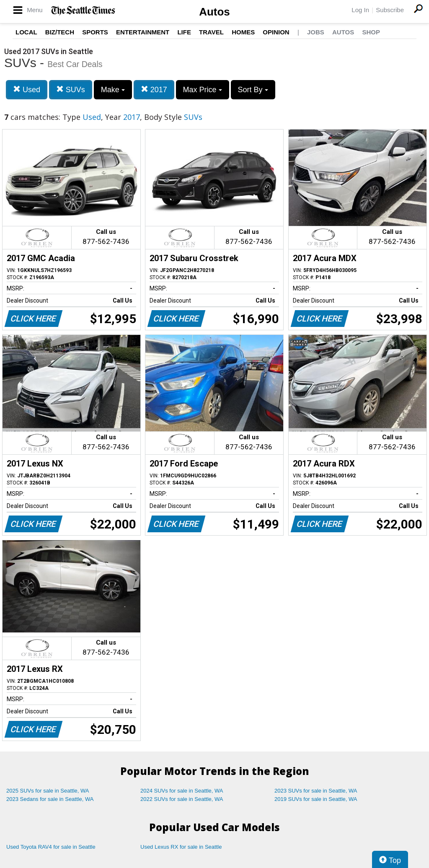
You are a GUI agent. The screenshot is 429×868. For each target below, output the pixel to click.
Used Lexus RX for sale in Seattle (181, 847)
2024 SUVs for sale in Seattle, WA (182, 791)
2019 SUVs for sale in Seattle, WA (316, 799)
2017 (154, 89)
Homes (243, 32)
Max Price (203, 90)
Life (184, 32)
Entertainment (143, 32)
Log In (360, 10)
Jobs (316, 32)
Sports (95, 32)
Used (27, 89)
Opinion (276, 32)
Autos (214, 12)
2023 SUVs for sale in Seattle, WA (316, 791)
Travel (211, 32)
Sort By (253, 90)
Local (26, 32)
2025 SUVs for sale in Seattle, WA (48, 791)
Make (113, 90)
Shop (371, 32)
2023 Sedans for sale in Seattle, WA (50, 799)
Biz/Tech (60, 32)
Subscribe (390, 10)
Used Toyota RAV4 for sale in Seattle (51, 847)
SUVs (71, 89)
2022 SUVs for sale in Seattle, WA (182, 799)
